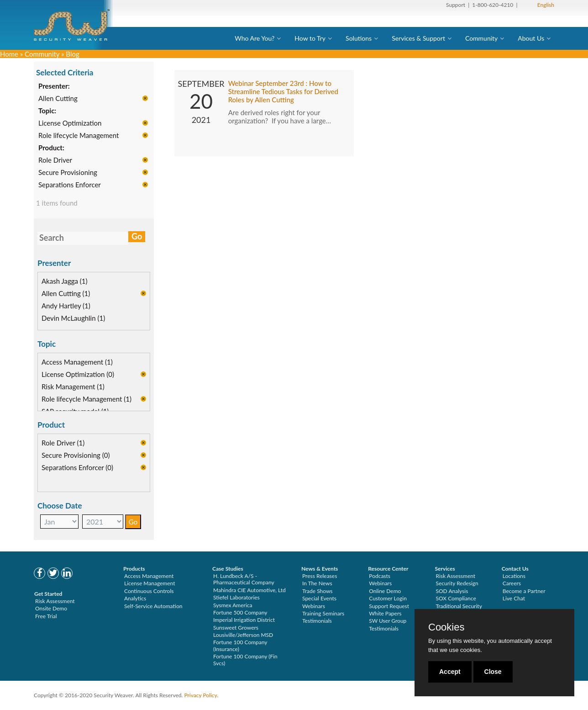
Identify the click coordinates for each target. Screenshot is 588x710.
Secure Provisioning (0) (76, 456)
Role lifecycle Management (79, 136)
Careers (512, 583)
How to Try (310, 38)
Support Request (389, 606)
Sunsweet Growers (236, 628)
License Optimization (70, 123)
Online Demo (385, 591)
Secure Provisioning (68, 173)
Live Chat (514, 598)
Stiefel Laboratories (236, 597)
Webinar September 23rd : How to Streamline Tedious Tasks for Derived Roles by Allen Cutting (283, 92)
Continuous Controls (149, 591)
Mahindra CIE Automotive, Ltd (249, 590)
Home (9, 54)
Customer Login (388, 598)
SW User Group (388, 621)
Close (493, 672)
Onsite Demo (51, 608)
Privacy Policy (200, 695)
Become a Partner (524, 591)
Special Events (319, 598)
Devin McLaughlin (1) (73, 318)
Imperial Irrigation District (244, 620)
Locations (514, 576)
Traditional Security (459, 606)
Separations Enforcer (70, 185)
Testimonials (317, 621)
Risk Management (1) (73, 387)
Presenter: (54, 86)
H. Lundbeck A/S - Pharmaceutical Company (244, 579)
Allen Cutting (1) (66, 294)
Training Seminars (323, 613)
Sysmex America (233, 605)
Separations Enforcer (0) (77, 468)
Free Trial (46, 616)
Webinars (314, 606)
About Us (531, 38)
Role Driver (55, 160)
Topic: (47, 111)
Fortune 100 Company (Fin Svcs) (245, 660)
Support (456, 5)
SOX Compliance (456, 598)
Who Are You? (255, 38)
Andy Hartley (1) (66, 306)
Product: (51, 148)
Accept (450, 672)
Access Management (149, 576)
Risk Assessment (55, 601)
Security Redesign (457, 583)
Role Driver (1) (63, 443)
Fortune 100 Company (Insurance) (240, 645)
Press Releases (320, 576)
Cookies (446, 627)
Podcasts (380, 576)
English (546, 5)
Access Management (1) (77, 362)
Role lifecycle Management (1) (87, 399)
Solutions (359, 38)
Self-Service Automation (153, 606)
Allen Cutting (58, 99)
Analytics (135, 598)
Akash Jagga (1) (65, 281)
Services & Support (418, 38)
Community (481, 38)
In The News (317, 583)
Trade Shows (318, 591)
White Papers (385, 613)
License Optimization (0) (78, 375)
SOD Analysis (452, 591)
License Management (150, 583)
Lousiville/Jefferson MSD (243, 635)
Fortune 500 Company (240, 612)
